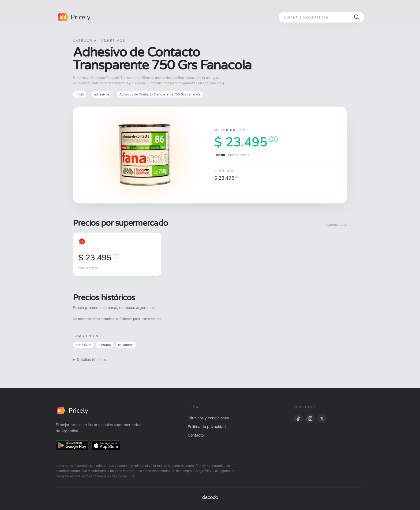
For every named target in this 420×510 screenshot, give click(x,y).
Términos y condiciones (208, 418)
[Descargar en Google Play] (72, 445)
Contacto (196, 435)
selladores (126, 345)
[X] (322, 419)
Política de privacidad (207, 426)
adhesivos (102, 94)
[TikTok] (298, 419)
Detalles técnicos (92, 359)
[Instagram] (310, 419)
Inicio (80, 94)
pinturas (105, 345)
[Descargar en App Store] (106, 445)
